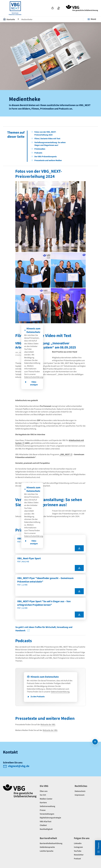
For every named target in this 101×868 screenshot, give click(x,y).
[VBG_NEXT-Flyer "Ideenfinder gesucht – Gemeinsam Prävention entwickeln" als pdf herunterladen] (79, 591)
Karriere (43, 803)
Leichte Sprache (47, 851)
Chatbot (43, 825)
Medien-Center (46, 799)
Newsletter (79, 855)
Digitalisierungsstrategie (50, 818)
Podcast (77, 859)
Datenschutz (80, 791)
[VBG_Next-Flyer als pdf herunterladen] (79, 548)
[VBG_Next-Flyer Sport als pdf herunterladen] (79, 568)
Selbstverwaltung (47, 806)
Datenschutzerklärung (34, 377)
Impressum (80, 795)
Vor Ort (43, 795)
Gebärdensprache (47, 847)
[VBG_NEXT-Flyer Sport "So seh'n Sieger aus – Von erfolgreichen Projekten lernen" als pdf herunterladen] (79, 615)
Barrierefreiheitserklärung (51, 843)
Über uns (44, 791)
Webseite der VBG (48, 725)
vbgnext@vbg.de (19, 766)
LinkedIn (78, 843)
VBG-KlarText (46, 822)
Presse (43, 810)
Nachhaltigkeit (46, 829)
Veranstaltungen (47, 814)
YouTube (78, 851)
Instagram (78, 847)
